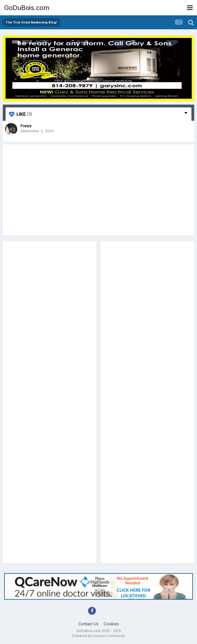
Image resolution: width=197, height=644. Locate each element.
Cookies (111, 624)
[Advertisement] (99, 190)
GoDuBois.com (27, 8)
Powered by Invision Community (99, 636)
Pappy (26, 126)
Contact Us (88, 624)
